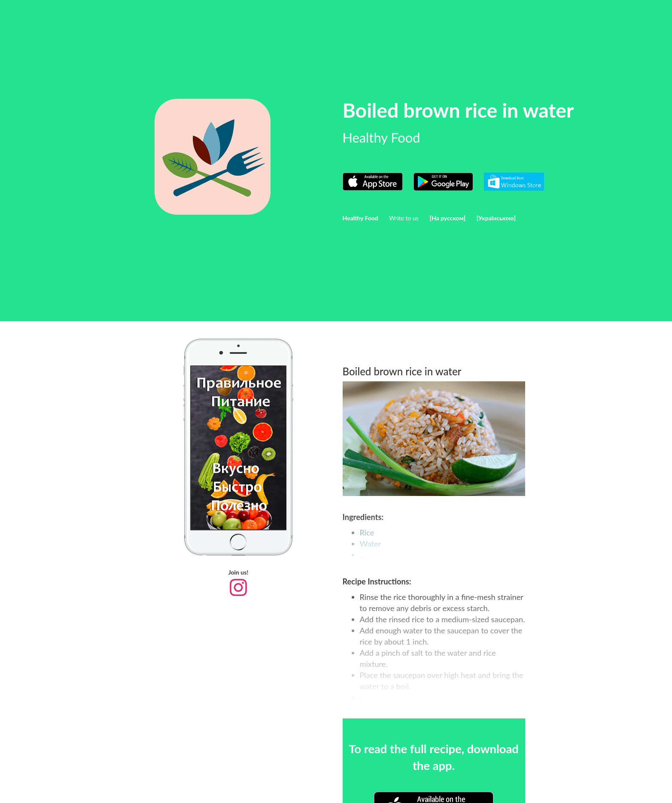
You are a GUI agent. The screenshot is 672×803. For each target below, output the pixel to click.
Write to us (404, 218)
